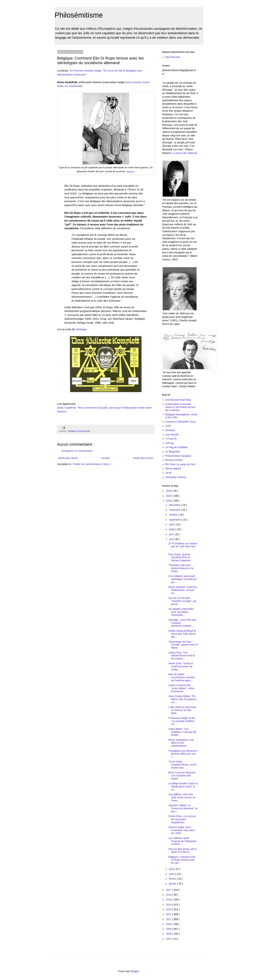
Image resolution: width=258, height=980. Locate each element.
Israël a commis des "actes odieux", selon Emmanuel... (181, 688)
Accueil (105, 458)
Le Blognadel (173, 452)
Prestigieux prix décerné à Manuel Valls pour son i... (183, 754)
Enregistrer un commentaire (77, 451)
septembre (175, 520)
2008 (169, 934)
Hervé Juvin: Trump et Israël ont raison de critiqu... (181, 666)
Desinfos (170, 430)
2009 (169, 929)
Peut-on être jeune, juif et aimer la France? (182, 851)
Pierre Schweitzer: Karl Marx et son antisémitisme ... (181, 743)
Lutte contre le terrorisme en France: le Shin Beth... (182, 710)
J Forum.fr (171, 439)
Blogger (135, 971)
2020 (169, 491)
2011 (169, 919)
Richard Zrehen (174, 460)
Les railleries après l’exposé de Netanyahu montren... (182, 841)
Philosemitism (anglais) (178, 456)
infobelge (81, 329)
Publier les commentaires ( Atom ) (92, 464)
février (173, 879)
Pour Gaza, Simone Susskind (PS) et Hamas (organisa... (180, 557)
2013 (169, 909)
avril (172, 869)
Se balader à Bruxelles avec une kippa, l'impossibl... (181, 612)
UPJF (169, 473)
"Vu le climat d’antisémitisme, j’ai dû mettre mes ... (182, 765)
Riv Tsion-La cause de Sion (181, 464)
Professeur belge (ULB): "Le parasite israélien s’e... (182, 721)
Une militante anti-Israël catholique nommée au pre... (182, 579)
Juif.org (169, 443)
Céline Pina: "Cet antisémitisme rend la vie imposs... (182, 656)
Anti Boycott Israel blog (178, 400)
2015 (169, 900)
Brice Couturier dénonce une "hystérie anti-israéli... (182, 776)
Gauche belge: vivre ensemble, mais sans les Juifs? (182, 830)
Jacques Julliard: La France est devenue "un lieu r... (183, 808)
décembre (175, 505)
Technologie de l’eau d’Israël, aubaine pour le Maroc (183, 645)
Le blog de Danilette (177, 447)
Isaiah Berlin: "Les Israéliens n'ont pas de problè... (182, 732)
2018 (169, 501)
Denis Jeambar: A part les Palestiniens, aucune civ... (183, 590)
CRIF (168, 426)
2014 (169, 905)
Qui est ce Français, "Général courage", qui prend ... (182, 601)
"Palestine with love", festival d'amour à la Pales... (181, 568)
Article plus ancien (143, 458)
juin (171, 534)
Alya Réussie (173, 57)
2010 (169, 924)
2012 (169, 914)
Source (130, 171)
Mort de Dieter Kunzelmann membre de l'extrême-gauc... (182, 677)
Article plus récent (68, 458)
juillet (172, 529)
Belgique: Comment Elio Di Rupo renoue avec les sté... (182, 860)
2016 (169, 895)
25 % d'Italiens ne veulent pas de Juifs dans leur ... (183, 547)
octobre (174, 515)
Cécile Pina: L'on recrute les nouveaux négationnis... (182, 819)
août (172, 524)
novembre (175, 510)
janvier (173, 884)
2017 (169, 890)
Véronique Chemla (176, 477)
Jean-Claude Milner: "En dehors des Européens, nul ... (183, 699)
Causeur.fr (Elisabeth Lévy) (181, 422)
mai (171, 539)
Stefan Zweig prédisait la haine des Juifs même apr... (182, 634)
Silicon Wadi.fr (173, 469)
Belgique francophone (79, 431)
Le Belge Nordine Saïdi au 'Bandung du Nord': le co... (183, 786)
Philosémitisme (79, 15)
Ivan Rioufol (172, 435)
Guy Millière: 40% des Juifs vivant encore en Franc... (182, 797)
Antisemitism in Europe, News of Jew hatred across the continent (180, 407)
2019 (169, 496)
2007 (169, 939)
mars (172, 874)
